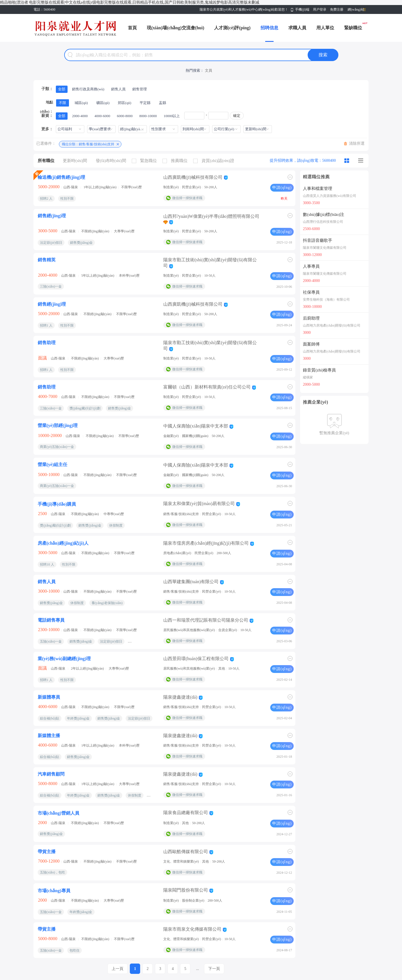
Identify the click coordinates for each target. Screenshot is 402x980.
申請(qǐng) (282, 188)
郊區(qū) (125, 103)
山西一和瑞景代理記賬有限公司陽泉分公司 (206, 620)
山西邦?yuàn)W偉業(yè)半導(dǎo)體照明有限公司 (211, 216)
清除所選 (357, 143)
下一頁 (214, 969)
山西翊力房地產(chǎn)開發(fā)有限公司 (332, 325)
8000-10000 (148, 116)
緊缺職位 (353, 28)
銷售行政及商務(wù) (88, 89)
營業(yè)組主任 (52, 464)
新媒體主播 (49, 736)
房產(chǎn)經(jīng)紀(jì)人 (63, 543)
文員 (209, 70)
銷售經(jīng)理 (52, 216)
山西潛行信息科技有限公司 (323, 222)
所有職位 (46, 161)
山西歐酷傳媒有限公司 (186, 852)
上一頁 (118, 969)
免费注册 (337, 9)
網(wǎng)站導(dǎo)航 (356, 11)
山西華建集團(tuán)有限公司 (191, 582)
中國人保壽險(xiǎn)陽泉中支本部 (196, 426)
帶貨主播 (47, 852)
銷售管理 (140, 89)
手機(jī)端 (302, 9)
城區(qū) (81, 103)
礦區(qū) (103, 103)
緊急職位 (146, 161)
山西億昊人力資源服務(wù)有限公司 (330, 196)
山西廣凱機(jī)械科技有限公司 (193, 177)
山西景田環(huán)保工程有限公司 (196, 659)
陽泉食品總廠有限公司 (186, 813)
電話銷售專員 (51, 620)
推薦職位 (176, 161)
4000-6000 (102, 116)
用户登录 (320, 9)
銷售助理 (47, 343)
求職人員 (297, 28)
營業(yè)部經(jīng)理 (58, 425)
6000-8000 (125, 116)
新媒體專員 (49, 697)
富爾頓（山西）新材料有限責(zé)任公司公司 (207, 387)
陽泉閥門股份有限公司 (186, 890)
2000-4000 (80, 116)
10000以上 (172, 116)
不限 (63, 103)
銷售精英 (47, 260)
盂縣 (162, 103)
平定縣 (145, 103)
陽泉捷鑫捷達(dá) (180, 697)
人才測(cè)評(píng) (232, 28)
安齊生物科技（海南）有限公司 (326, 300)
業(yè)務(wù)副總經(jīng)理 (64, 659)
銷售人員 (118, 89)
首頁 (132, 28)
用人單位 (325, 28)
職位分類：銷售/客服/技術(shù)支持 (88, 144)
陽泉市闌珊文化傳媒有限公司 (325, 248)
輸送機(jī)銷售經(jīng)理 (61, 177)
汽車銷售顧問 (51, 774)
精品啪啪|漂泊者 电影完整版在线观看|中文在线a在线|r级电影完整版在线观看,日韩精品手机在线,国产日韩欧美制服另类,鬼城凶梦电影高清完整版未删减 (130, 2)
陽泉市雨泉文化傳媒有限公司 (192, 929)
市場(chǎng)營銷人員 (58, 813)
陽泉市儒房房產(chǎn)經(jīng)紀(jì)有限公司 (206, 543)
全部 (62, 89)
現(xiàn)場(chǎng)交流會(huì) (175, 28)
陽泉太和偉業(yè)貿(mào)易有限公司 (199, 504)
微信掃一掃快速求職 (187, 198)
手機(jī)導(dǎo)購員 (57, 504)
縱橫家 (308, 377)
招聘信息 (269, 28)
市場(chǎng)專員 (54, 891)
